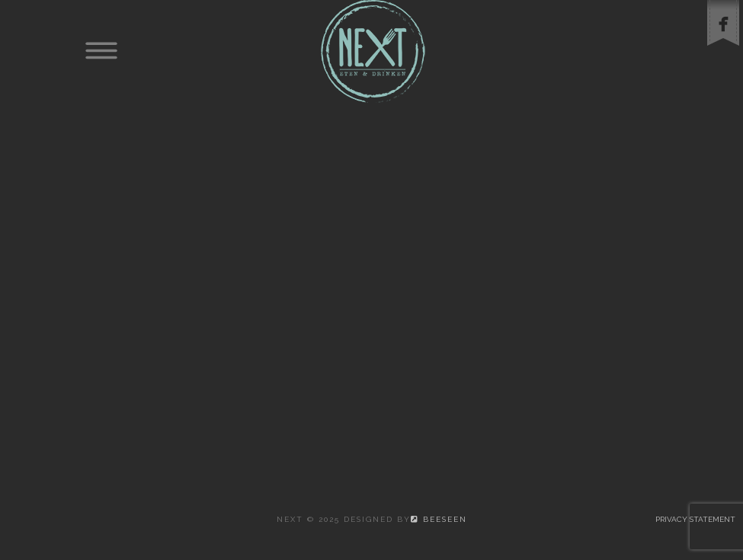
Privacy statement (695, 519)
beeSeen (439, 519)
